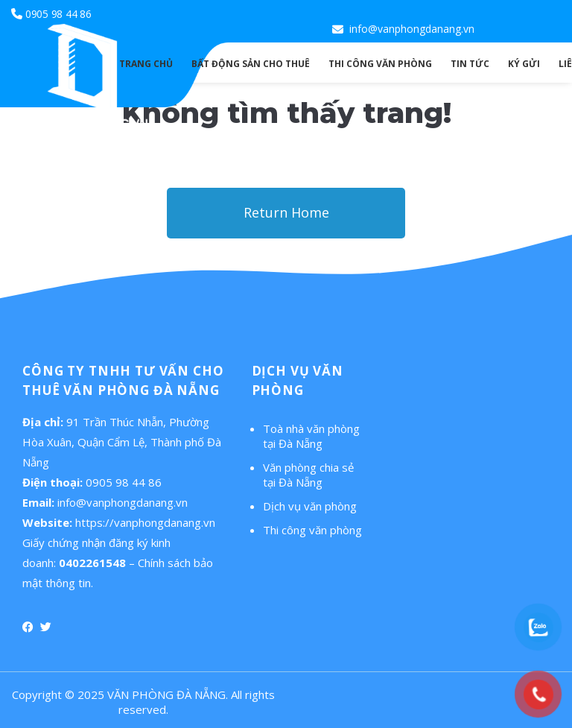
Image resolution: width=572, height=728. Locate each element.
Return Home (286, 212)
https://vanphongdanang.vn (145, 522)
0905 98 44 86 (58, 14)
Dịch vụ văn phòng (310, 506)
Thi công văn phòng (312, 530)
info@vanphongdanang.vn (412, 29)
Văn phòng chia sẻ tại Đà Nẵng (308, 475)
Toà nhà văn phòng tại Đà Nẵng (311, 436)
